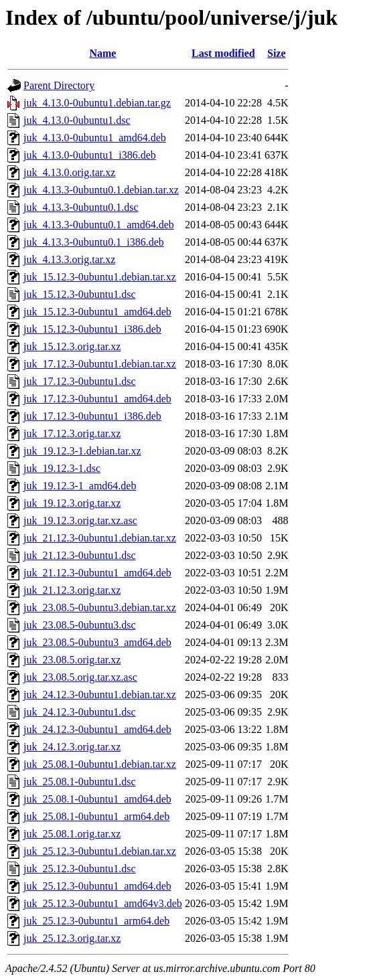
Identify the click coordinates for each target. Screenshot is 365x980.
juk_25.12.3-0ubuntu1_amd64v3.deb (103, 903)
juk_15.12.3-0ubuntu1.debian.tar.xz (100, 277)
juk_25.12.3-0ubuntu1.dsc (80, 869)
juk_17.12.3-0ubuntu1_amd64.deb (97, 399)
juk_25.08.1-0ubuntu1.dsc (80, 782)
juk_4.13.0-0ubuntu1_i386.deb (90, 155)
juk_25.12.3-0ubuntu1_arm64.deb (96, 921)
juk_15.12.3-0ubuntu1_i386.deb (92, 329)
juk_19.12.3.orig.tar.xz (72, 503)
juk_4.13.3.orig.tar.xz (69, 259)
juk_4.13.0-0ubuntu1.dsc (77, 120)
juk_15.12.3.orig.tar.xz (72, 346)
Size (277, 53)
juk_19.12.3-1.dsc (62, 468)
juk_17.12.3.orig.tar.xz (72, 433)
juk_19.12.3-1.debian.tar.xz (82, 451)
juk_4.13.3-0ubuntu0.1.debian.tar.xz (101, 190)
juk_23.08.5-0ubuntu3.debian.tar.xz (100, 607)
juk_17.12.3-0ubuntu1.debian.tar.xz (100, 364)
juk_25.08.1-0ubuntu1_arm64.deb (96, 816)
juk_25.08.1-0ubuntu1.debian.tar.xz (100, 764)
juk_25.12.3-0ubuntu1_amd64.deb (97, 886)
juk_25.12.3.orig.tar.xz (72, 938)
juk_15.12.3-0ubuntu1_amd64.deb (97, 312)
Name (102, 53)
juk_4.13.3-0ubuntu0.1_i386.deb (94, 242)
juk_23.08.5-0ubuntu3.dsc (80, 625)
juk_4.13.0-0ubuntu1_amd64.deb (95, 138)
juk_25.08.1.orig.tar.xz (72, 834)
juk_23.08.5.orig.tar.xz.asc (80, 677)
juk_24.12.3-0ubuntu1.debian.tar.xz (100, 695)
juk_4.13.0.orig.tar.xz (69, 172)
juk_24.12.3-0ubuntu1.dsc (80, 712)
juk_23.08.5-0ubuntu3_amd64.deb (97, 642)
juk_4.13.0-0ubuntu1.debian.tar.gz (97, 103)
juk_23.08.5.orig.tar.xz (72, 660)
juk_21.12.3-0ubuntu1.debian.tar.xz (100, 538)
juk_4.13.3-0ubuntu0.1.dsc (81, 207)
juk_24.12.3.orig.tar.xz (72, 747)
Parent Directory (59, 85)
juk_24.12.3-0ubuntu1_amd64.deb (97, 729)
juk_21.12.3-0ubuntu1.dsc (80, 555)
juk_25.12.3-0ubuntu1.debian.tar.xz (100, 851)
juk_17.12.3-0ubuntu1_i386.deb (92, 416)
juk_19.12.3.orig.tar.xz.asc (80, 520)
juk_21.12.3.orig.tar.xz (72, 590)
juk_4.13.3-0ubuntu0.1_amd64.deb (99, 225)
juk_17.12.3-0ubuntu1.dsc (80, 381)
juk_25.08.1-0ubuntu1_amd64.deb (97, 799)
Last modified (223, 53)
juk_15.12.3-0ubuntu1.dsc (80, 294)
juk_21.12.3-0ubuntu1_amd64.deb (97, 573)
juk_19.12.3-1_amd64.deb (80, 486)
